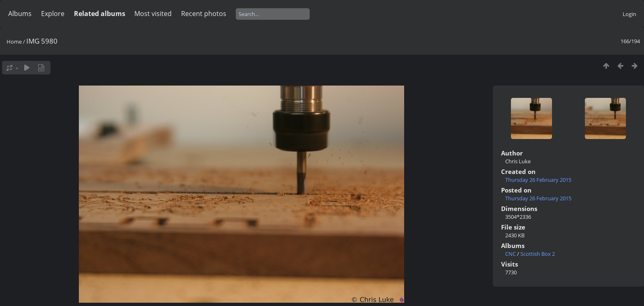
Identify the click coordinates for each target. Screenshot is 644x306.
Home (14, 42)
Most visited (153, 14)
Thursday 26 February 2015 (538, 180)
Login (629, 14)
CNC (511, 254)
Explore (53, 14)
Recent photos (204, 14)
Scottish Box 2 (538, 254)
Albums (20, 14)
